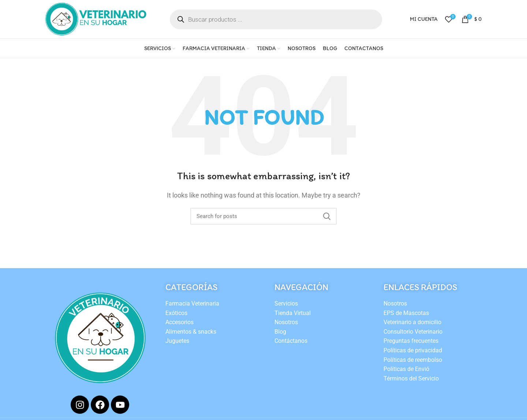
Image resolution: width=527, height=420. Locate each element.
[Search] (263, 216)
